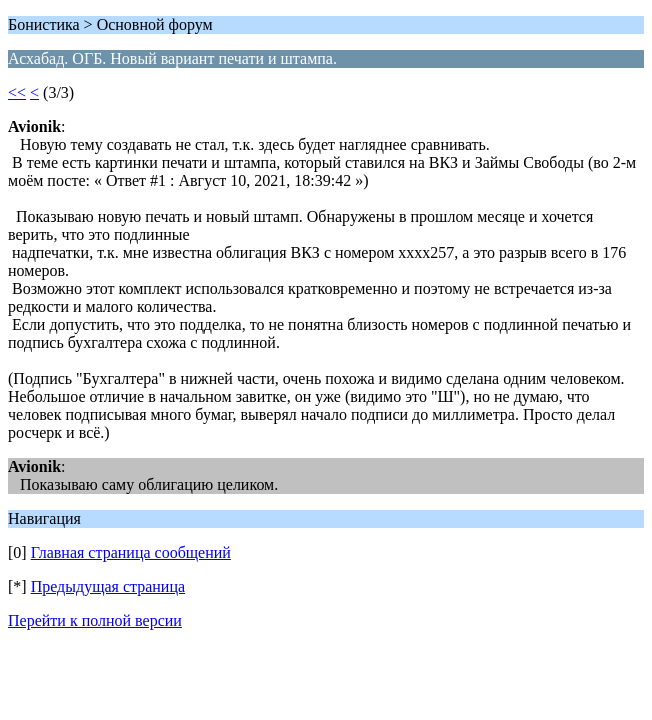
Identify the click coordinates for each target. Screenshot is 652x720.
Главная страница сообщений (131, 552)
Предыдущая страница (108, 586)
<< (17, 92)
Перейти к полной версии (95, 620)
